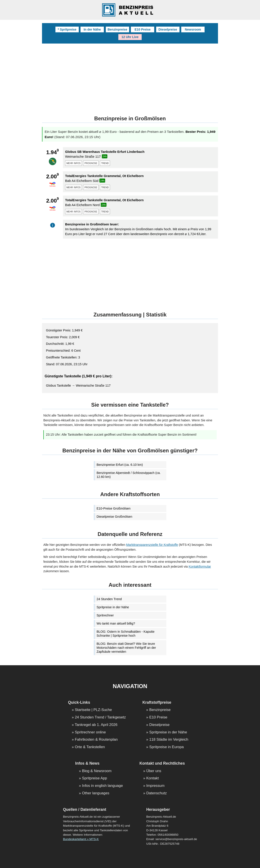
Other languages (96, 793)
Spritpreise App (95, 778)
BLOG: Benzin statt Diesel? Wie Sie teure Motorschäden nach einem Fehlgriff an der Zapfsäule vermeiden (126, 648)
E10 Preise (143, 29)
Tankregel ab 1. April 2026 (96, 725)
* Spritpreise (67, 29)
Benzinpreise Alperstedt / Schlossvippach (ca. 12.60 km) (129, 475)
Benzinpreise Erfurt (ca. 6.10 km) (120, 465)
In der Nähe (92, 29)
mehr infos (73, 163)
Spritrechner (105, 615)
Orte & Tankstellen (90, 747)
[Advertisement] (130, 77)
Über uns (154, 771)
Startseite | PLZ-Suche (93, 710)
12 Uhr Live (130, 37)
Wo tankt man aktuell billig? (116, 623)
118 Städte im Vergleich (169, 740)
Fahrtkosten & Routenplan (96, 740)
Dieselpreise (168, 29)
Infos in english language (103, 786)
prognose (91, 163)
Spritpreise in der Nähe (113, 607)
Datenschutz (157, 793)
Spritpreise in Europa (167, 747)
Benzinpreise (117, 29)
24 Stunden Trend (109, 599)
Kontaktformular (200, 566)
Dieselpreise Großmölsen (114, 517)
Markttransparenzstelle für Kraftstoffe (152, 545)
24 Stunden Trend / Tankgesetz (100, 717)
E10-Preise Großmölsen (114, 508)
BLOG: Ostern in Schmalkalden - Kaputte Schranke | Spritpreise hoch (125, 634)
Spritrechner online (90, 732)
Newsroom (193, 29)
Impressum (155, 786)
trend (105, 163)
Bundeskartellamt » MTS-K (81, 839)
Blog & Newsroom (97, 771)
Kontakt (153, 778)
